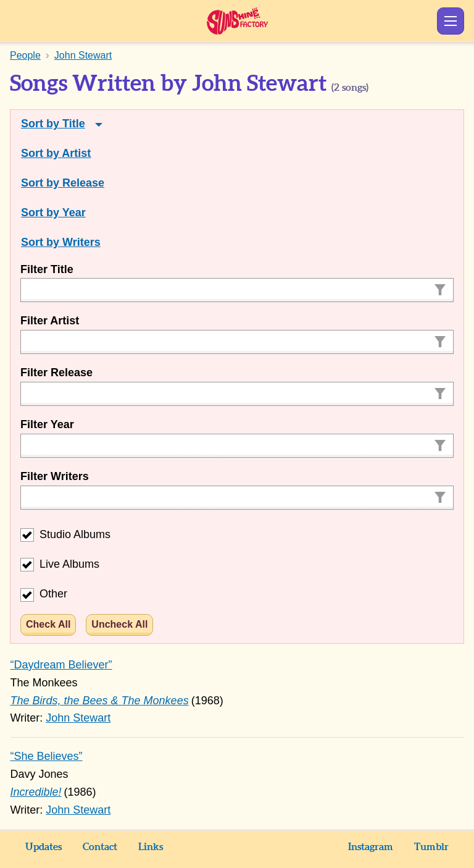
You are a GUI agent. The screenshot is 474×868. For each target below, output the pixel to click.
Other (44, 594)
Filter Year (47, 424)
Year (74, 213)
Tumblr (431, 847)
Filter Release (56, 373)
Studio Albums (65, 534)
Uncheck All (119, 624)
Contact (100, 847)
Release (83, 183)
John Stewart (78, 718)
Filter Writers (55, 476)
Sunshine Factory (237, 21)
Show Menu (451, 21)
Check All (48, 624)
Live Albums (60, 564)
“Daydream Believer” (61, 665)
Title (74, 124)
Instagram (371, 847)
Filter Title (47, 269)
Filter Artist (50, 321)
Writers (81, 242)
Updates (44, 847)
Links (151, 847)
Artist (76, 153)
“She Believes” (47, 756)
